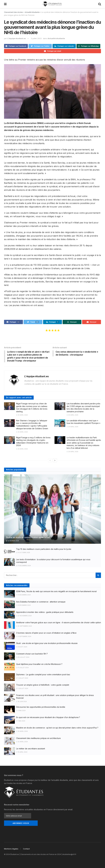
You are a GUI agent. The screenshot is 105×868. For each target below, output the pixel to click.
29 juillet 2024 (23, 657)
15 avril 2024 (22, 752)
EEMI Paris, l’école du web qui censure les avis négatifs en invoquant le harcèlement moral (56, 591)
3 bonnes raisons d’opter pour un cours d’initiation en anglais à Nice (46, 633)
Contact (26, 849)
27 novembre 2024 (24, 616)
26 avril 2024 (22, 732)
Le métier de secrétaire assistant (31, 749)
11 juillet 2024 (22, 668)
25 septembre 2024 (24, 626)
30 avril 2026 (22, 415)
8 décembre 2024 (23, 595)
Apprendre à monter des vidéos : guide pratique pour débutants (45, 612)
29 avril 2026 (72, 427)
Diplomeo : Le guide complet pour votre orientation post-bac (43, 675)
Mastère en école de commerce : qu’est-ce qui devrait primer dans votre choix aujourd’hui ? (57, 728)
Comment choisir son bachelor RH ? (32, 654)
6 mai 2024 (21, 711)
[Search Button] (98, 575)
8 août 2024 (22, 647)
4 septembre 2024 (24, 637)
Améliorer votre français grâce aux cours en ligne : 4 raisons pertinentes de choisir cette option (59, 623)
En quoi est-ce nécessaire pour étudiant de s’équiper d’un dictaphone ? (48, 718)
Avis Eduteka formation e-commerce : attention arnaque (41, 602)
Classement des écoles (14, 12)
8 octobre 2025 (23, 553)
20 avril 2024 (22, 742)
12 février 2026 (13, 541)
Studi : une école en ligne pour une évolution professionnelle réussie (47, 643)
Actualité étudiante (32, 12)
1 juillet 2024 (22, 678)
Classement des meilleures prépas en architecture (38, 738)
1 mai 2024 (21, 721)
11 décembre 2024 (23, 566)
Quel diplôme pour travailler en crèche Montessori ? (39, 664)
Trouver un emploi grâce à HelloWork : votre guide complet (43, 685)
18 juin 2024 (21, 702)
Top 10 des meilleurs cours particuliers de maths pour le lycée (44, 549)
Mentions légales (11, 849)
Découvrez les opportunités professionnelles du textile (41, 707)
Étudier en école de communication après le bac (28, 538)
